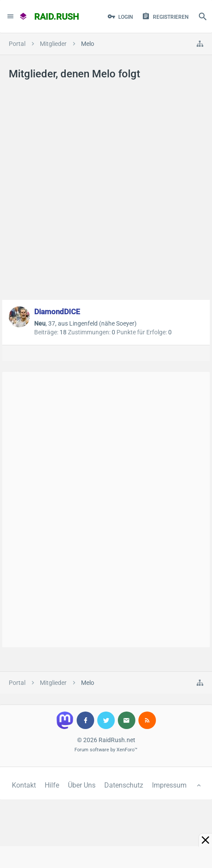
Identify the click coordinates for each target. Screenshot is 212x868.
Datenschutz (124, 785)
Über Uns (82, 785)
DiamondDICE (57, 312)
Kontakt (24, 785)
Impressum (169, 785)
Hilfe (52, 785)
